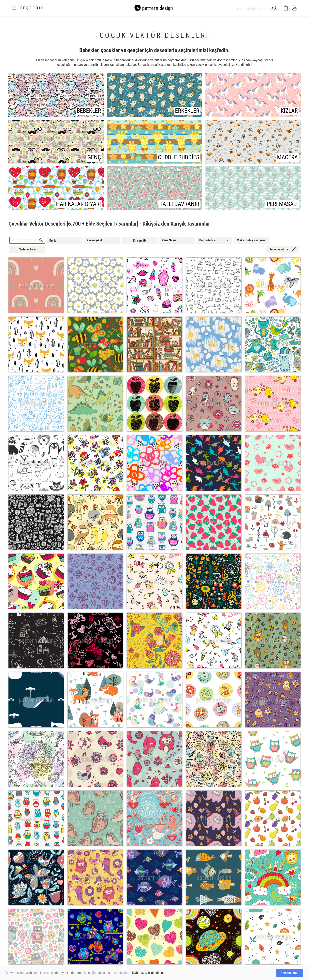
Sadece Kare (27, 249)
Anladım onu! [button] (289, 973)
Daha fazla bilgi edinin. (148, 973)
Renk (53, 241)
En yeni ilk (140, 240)
